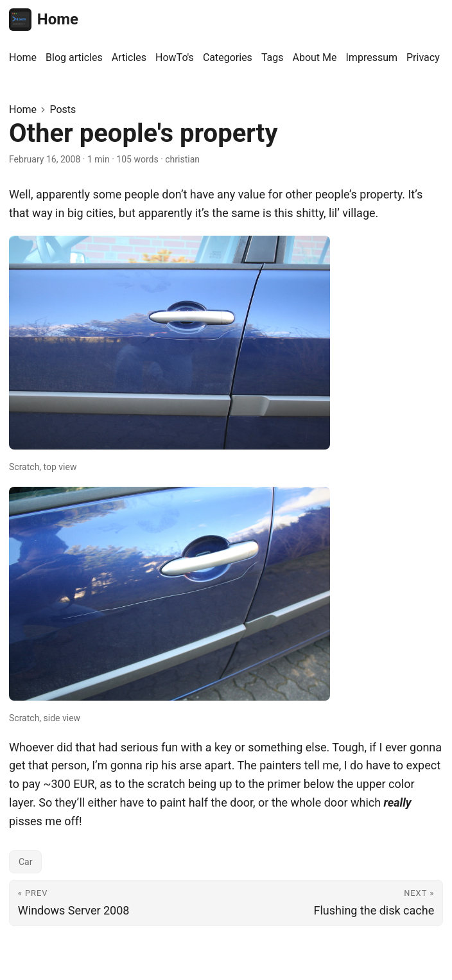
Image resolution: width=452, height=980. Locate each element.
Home (44, 20)
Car (25, 862)
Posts (63, 109)
